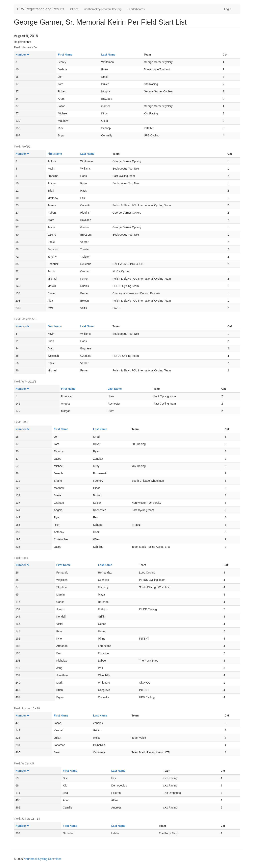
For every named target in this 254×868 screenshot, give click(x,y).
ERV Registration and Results (41, 9)
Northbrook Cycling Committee (43, 859)
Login (228, 9)
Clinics (74, 9)
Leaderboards (136, 9)
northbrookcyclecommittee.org (103, 9)
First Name (65, 55)
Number (22, 55)
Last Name (108, 55)
